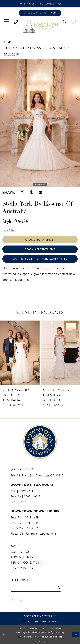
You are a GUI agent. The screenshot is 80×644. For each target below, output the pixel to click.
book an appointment (17, 280)
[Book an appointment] (40, 13)
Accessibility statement (40, 616)
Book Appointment (40, 249)
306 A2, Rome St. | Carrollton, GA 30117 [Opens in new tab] (37, 475)
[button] (7, 21)
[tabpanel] (40, 123)
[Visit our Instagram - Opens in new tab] (20, 602)
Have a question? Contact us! (40, 4)
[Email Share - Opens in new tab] (40, 192)
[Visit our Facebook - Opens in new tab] (12, 602)
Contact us (20, 552)
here (46, 641)
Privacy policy (22, 568)
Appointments (22, 557)
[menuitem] (7, 21)
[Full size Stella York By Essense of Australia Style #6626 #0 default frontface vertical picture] (40, 123)
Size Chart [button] (10, 230)
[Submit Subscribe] (58, 588)
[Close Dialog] (4, 635)
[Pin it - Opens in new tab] (32, 192)
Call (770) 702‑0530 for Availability (40, 259)
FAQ (14, 547)
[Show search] (65, 21)
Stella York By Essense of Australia (35, 48)
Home (9, 41)
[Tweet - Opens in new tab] (22, 192)
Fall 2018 (11, 54)
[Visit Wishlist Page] (74, 21)
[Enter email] (36, 588)
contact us (65, 274)
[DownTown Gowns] (40, 26)
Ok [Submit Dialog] (76, 634)
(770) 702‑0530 (22, 469)
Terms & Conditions (26, 563)
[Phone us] (16, 21)
